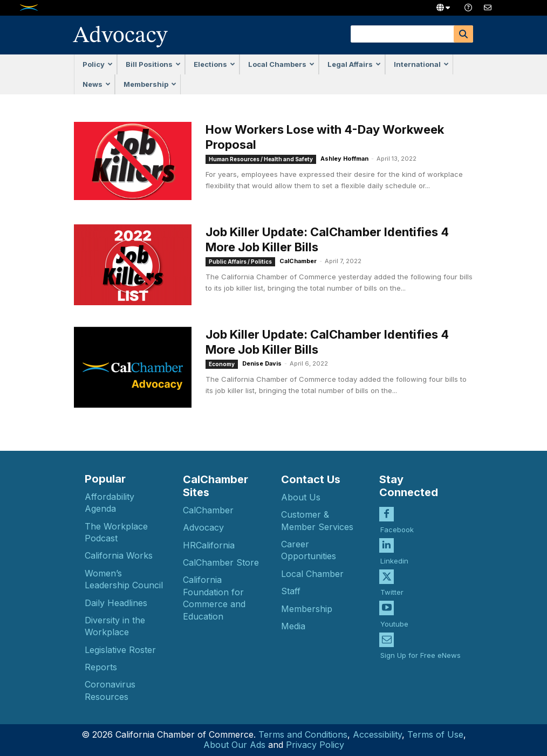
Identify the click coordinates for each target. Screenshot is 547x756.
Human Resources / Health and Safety (261, 159)
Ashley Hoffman (344, 159)
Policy (98, 64)
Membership (150, 84)
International (421, 64)
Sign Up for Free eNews (420, 655)
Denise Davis (262, 363)
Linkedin (394, 560)
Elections (214, 64)
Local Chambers (281, 64)
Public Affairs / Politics (240, 262)
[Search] (463, 34)
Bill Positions (153, 64)
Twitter (392, 592)
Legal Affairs (354, 64)
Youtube (394, 623)
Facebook (397, 529)
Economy (222, 364)
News (97, 84)
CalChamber (298, 261)
